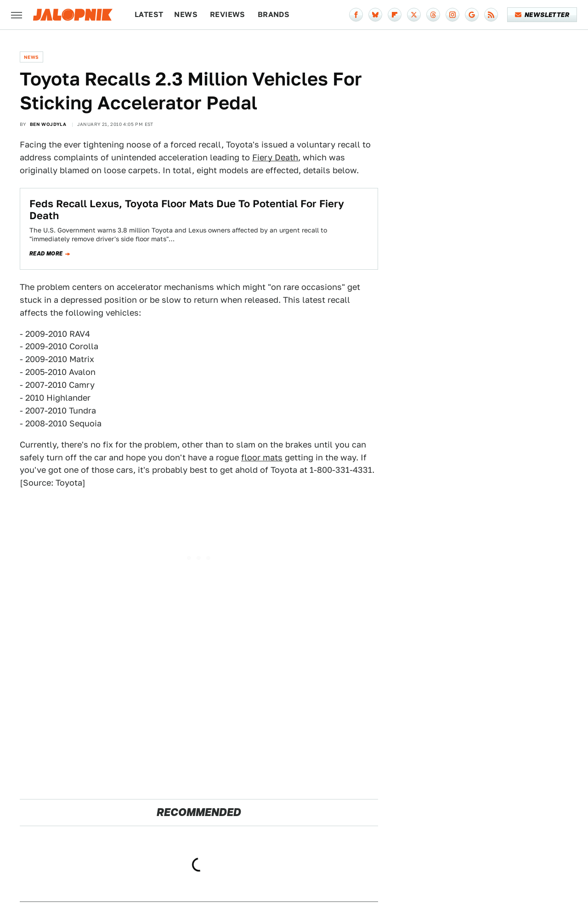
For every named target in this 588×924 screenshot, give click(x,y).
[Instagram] (452, 15)
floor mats (262, 457)
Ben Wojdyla (48, 124)
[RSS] (491, 15)
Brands (274, 14)
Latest (149, 14)
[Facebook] (356, 15)
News (186, 14)
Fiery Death (275, 157)
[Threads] (433, 15)
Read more (46, 254)
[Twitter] (414, 15)
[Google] (472, 15)
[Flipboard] (395, 15)
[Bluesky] (375, 15)
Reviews (228, 14)
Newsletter (542, 15)
